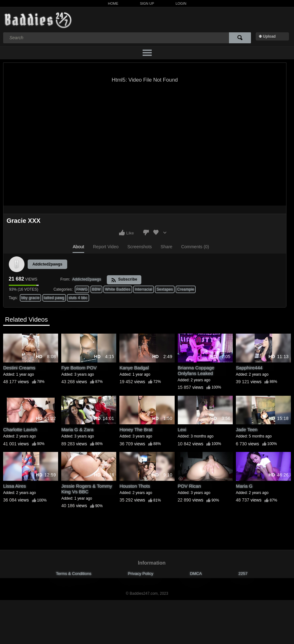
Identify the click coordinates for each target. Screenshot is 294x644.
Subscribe (124, 280)
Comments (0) (195, 247)
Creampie (186, 289)
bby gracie (30, 298)
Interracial (144, 289)
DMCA (196, 574)
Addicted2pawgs (47, 264)
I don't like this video (146, 233)
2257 (243, 574)
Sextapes (165, 289)
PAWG (82, 289)
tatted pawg (54, 298)
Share (166, 247)
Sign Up (147, 3)
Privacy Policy (141, 574)
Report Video (106, 247)
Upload (269, 36)
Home (113, 3)
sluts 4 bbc (78, 298)
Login (181, 3)
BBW (96, 289)
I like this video (122, 233)
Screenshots (139, 247)
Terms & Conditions (74, 574)
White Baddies (118, 289)
